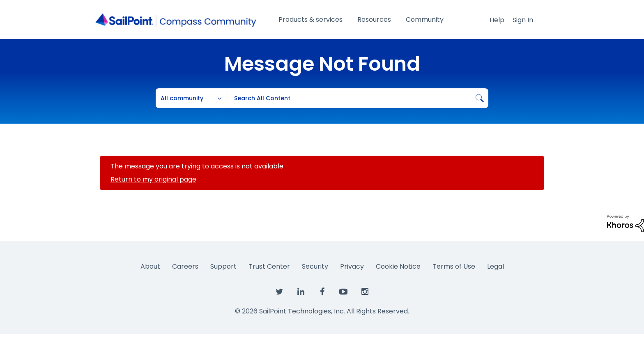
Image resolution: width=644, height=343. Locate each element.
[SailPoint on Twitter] (279, 292)
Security (315, 266)
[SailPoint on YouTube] (343, 292)
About (150, 266)
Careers (185, 266)
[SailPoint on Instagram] (365, 292)
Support (223, 266)
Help (497, 20)
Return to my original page (153, 179)
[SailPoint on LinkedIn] (301, 292)
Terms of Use (454, 266)
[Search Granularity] (191, 98)
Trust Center (269, 266)
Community (425, 20)
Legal (496, 266)
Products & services (310, 20)
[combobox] (357, 98)
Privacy (352, 266)
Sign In (523, 20)
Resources (374, 20)
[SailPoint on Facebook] (322, 292)
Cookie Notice (398, 266)
